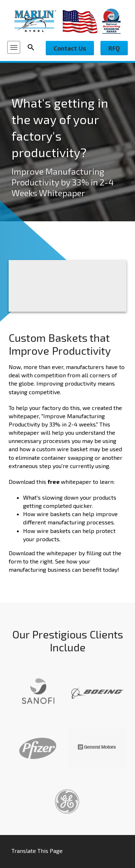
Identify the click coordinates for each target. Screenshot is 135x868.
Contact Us (70, 48)
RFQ (114, 48)
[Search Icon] (33, 47)
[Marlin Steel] (39, 21)
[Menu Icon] (14, 47)
